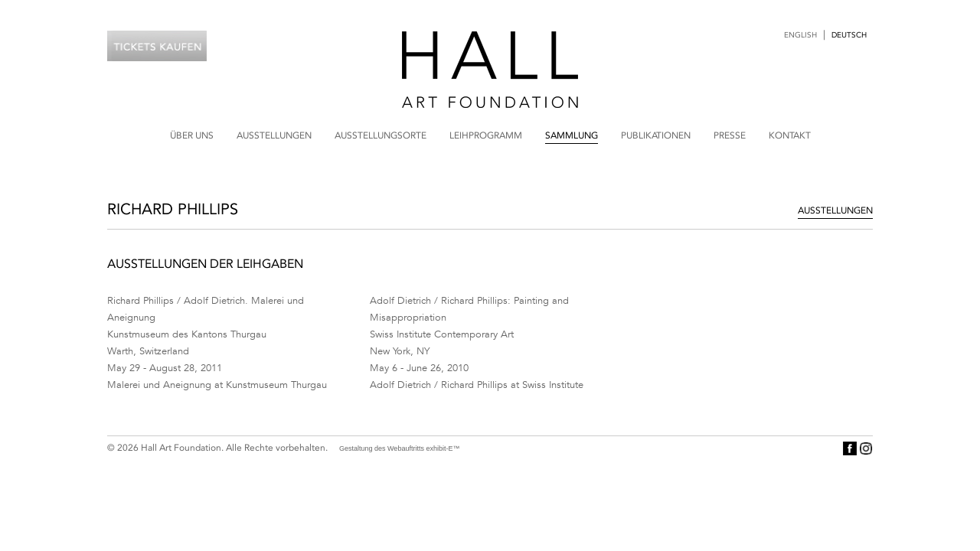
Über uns (192, 135)
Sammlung (572, 135)
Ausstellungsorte (381, 135)
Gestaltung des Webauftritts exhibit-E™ (399, 448)
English (800, 35)
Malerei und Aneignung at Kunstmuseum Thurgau (217, 385)
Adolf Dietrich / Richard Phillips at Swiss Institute (477, 385)
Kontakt (790, 135)
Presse (730, 135)
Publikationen (656, 135)
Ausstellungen (274, 135)
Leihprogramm (486, 135)
